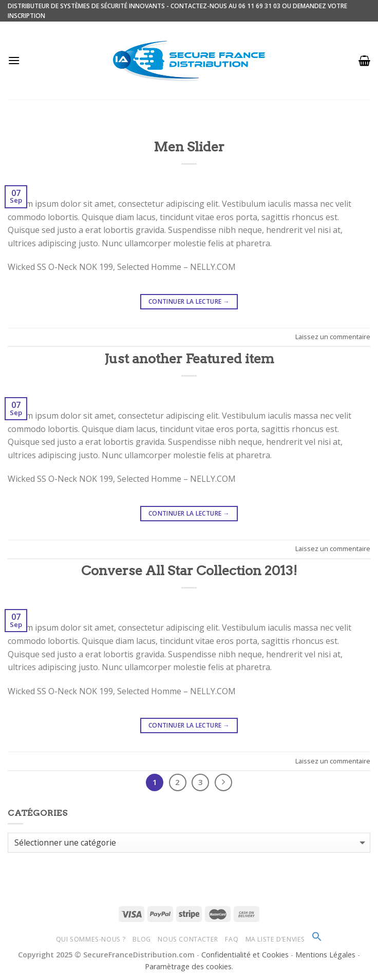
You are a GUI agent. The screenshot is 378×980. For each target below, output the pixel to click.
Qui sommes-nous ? (91, 939)
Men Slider (189, 146)
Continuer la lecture (189, 301)
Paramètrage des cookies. (189, 966)
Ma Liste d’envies (275, 939)
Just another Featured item (189, 358)
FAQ (232, 939)
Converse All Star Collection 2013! (189, 570)
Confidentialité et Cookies (245, 955)
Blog (141, 939)
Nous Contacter (188, 939)
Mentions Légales (326, 955)
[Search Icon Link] (317, 939)
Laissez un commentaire (333, 337)
